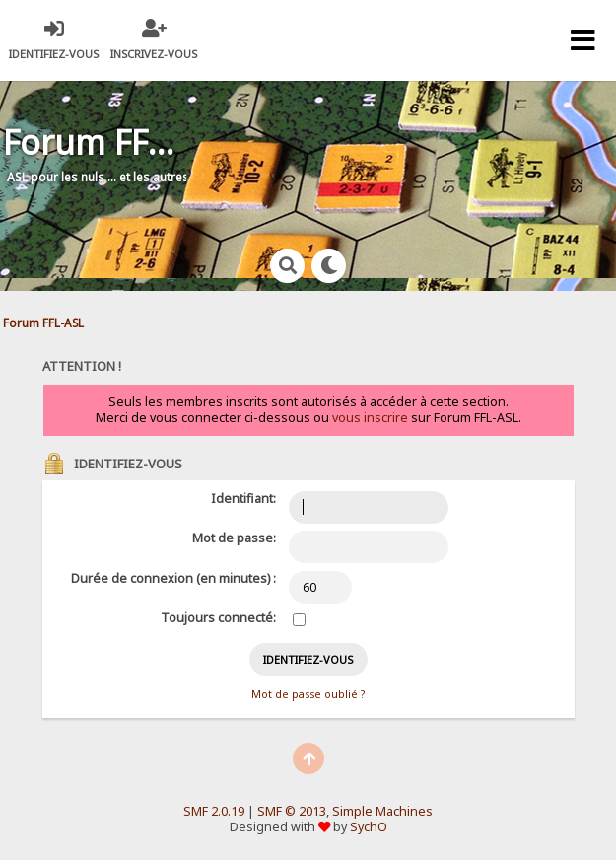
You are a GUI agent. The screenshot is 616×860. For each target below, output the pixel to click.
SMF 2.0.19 (214, 811)
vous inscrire (370, 418)
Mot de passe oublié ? (308, 694)
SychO (369, 827)
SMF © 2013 (292, 811)
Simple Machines (382, 811)
